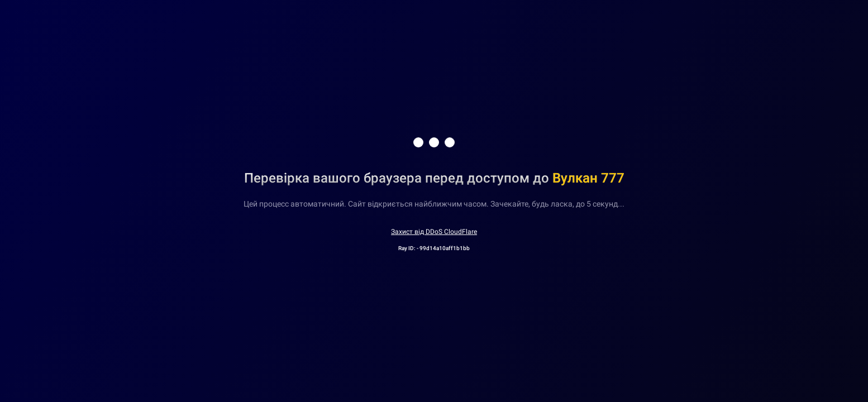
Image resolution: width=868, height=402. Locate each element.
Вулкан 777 (588, 178)
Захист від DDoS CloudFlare (434, 232)
